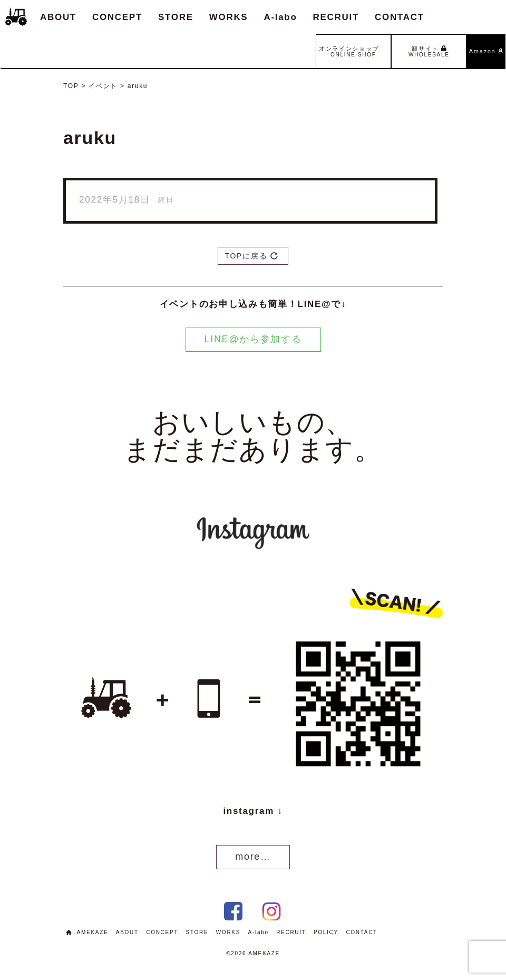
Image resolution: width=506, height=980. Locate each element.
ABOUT (58, 17)
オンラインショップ (353, 50)
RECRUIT (336, 17)
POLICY (326, 932)
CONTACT (400, 17)
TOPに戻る (251, 256)
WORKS (229, 17)
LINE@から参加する (253, 339)
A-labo (280, 17)
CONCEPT (117, 17)
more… (253, 857)
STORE (176, 17)
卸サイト (429, 51)
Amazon (486, 51)
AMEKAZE (93, 932)
